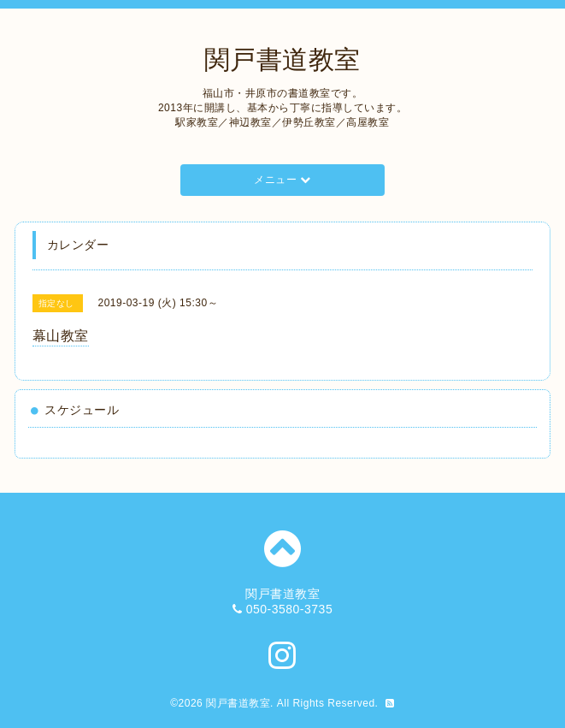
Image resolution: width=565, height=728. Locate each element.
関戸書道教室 (282, 59)
